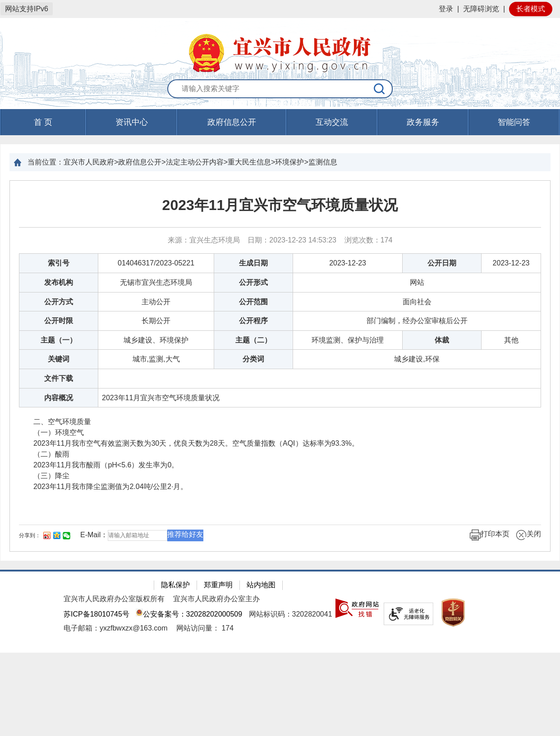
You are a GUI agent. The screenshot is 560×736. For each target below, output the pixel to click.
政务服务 (423, 122)
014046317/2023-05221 (156, 263)
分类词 (253, 359)
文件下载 (59, 378)
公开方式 (59, 302)
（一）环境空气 (52, 432)
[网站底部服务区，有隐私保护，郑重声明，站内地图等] (280, 611)
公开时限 (59, 321)
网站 (417, 282)
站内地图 (261, 585)
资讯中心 (132, 122)
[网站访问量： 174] (205, 628)
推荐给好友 (185, 534)
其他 (511, 340)
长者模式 (531, 9)
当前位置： (46, 162)
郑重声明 (218, 585)
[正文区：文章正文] (280, 366)
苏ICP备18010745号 (96, 614)
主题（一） (59, 340)
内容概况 (59, 398)
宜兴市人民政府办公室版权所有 (114, 599)
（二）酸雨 (44, 454)
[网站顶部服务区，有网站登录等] (280, 9)
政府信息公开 (232, 122)
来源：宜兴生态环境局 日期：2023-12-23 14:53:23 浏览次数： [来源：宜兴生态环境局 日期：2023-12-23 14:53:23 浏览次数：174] (280, 240)
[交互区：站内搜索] (280, 89)
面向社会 (417, 302)
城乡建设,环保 (417, 359)
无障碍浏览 (481, 9)
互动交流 (332, 122)
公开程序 (253, 321)
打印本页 (490, 535)
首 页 (43, 122)
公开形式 (253, 282)
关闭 (528, 535)
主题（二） (253, 340)
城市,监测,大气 (156, 359)
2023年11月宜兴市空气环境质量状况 (280, 205)
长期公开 (156, 321)
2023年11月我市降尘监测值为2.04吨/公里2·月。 (103, 487)
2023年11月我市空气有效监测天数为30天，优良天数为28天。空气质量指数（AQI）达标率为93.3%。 (189, 443)
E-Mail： (94, 535)
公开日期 (442, 263)
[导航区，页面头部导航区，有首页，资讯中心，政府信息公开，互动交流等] (280, 122)
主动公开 (156, 302)
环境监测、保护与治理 (348, 340)
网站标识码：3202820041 (291, 614)
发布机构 (59, 282)
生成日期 (253, 263)
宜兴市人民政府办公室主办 (216, 599)
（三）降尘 (44, 476)
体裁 (442, 340)
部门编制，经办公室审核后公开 (417, 321)
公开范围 (253, 302)
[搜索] (380, 89)
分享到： (30, 535)
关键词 (59, 359)
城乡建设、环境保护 (156, 340)
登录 (446, 9)
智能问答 (514, 122)
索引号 (59, 263)
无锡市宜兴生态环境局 (156, 282)
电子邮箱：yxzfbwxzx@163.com (116, 628)
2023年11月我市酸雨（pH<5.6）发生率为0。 (99, 465)
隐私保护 (175, 585)
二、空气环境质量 (55, 422)
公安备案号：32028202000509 (189, 614)
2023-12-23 (348, 263)
